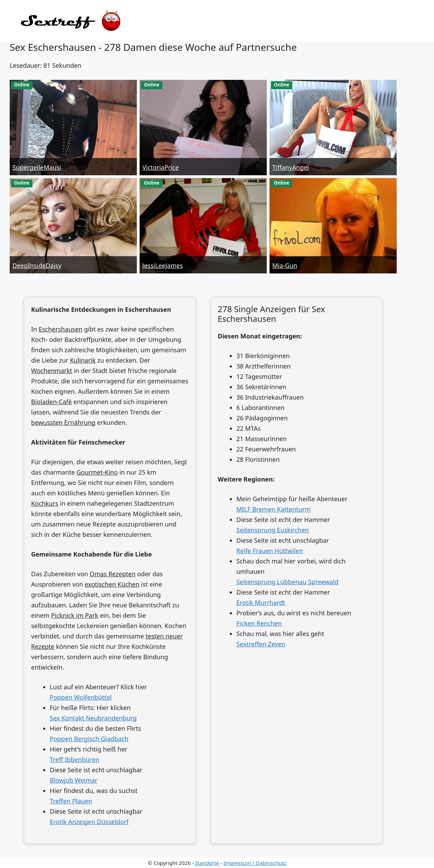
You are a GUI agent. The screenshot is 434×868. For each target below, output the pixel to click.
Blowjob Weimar (74, 780)
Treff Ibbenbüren (74, 759)
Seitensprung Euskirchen (273, 530)
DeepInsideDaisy (37, 265)
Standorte (207, 863)
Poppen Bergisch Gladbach (89, 739)
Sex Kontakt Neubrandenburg (93, 718)
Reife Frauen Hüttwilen (270, 551)
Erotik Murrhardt (261, 603)
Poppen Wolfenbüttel (81, 697)
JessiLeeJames (163, 265)
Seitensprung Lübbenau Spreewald (287, 582)
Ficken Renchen (259, 623)
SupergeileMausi (37, 167)
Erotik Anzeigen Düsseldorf (89, 822)
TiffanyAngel (291, 167)
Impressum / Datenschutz (255, 863)
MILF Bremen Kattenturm (273, 509)
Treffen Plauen (71, 801)
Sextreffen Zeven (261, 644)
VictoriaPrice (161, 167)
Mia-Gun (285, 265)
